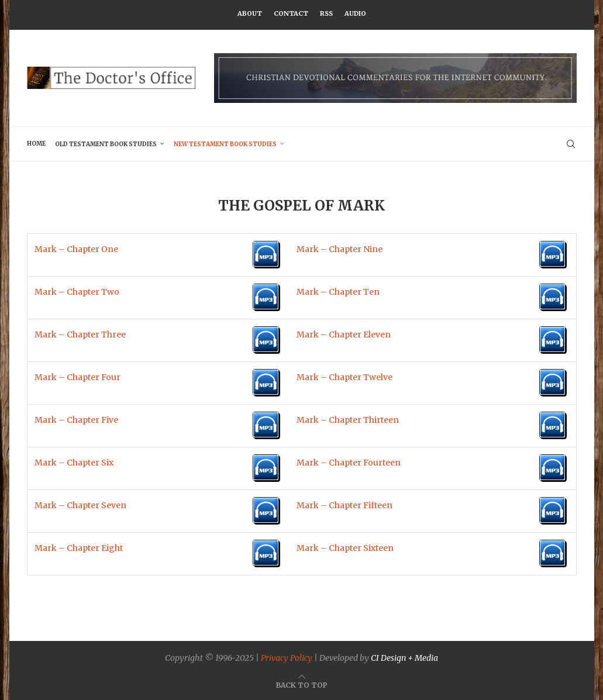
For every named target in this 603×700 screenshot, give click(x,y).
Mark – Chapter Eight (79, 548)
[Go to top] (302, 685)
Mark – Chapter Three (80, 335)
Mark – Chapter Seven (80, 505)
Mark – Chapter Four (77, 377)
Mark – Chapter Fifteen (344, 505)
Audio (355, 13)
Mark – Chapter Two (77, 292)
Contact (291, 13)
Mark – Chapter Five (76, 420)
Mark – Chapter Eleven (344, 335)
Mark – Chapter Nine (340, 249)
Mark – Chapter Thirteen (348, 420)
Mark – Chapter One (76, 249)
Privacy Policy (287, 658)
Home (36, 144)
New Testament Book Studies (225, 144)
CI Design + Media (404, 658)
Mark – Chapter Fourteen (349, 463)
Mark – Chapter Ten (338, 292)
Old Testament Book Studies (106, 144)
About (250, 13)
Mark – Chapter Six (74, 463)
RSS (326, 13)
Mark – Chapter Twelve (344, 377)
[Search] (571, 144)
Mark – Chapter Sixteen (345, 548)
